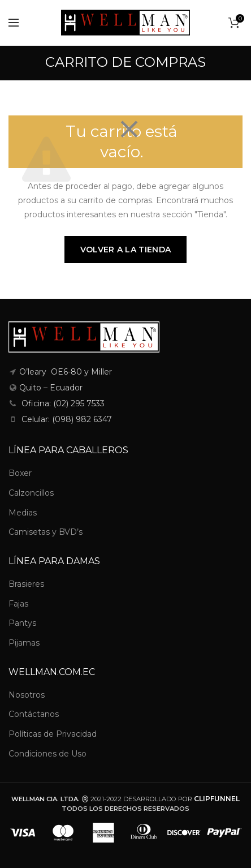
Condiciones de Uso (47, 754)
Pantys (22, 623)
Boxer (20, 473)
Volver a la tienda (125, 250)
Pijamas (24, 643)
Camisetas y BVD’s (46, 532)
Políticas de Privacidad (53, 734)
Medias (23, 513)
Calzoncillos (31, 493)
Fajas (18, 604)
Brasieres (26, 584)
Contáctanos (34, 714)
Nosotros (27, 695)
